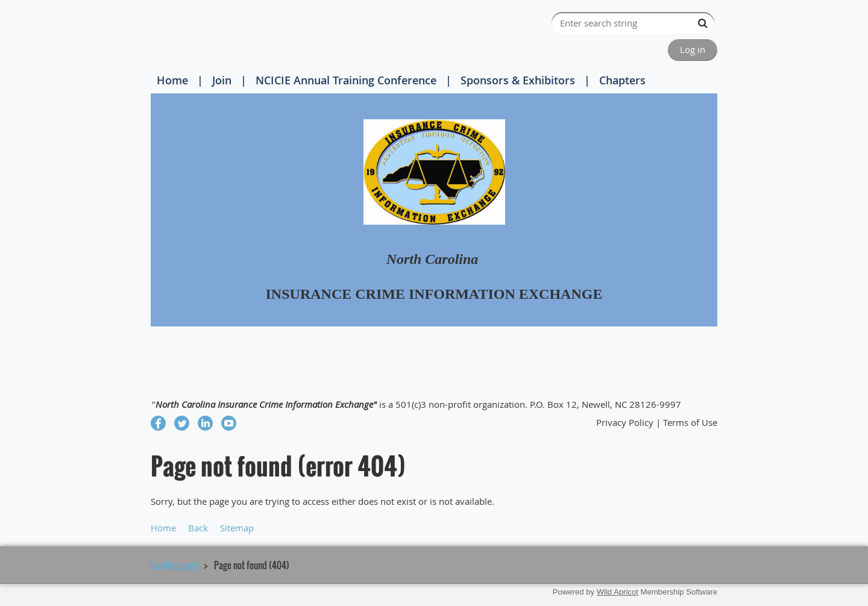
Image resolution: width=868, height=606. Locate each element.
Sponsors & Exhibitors (518, 80)
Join (222, 80)
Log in (693, 49)
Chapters (622, 80)
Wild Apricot (618, 592)
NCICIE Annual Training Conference (346, 80)
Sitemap (237, 528)
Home (172, 80)
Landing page (174, 565)
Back (198, 528)
